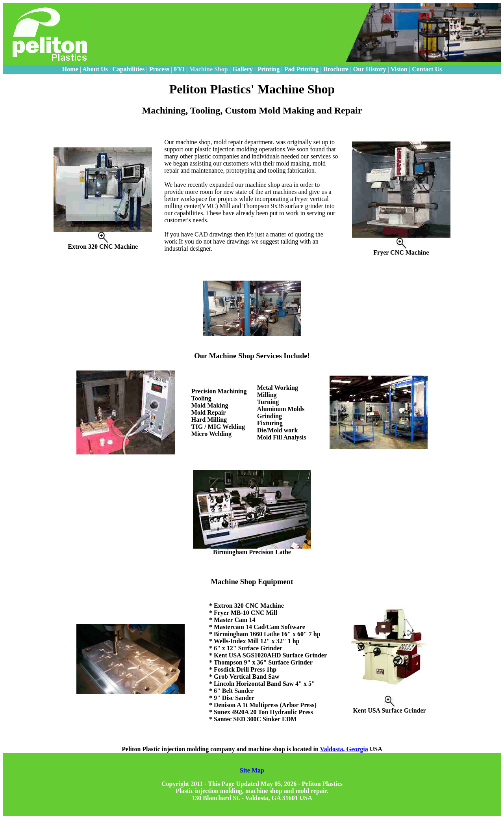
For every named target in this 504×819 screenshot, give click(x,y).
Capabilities (128, 69)
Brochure (336, 69)
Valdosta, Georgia (344, 749)
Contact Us (427, 69)
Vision (399, 69)
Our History (370, 69)
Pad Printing (302, 69)
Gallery (243, 69)
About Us (95, 69)
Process (159, 69)
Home (70, 69)
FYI (180, 69)
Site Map (252, 770)
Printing (268, 69)
